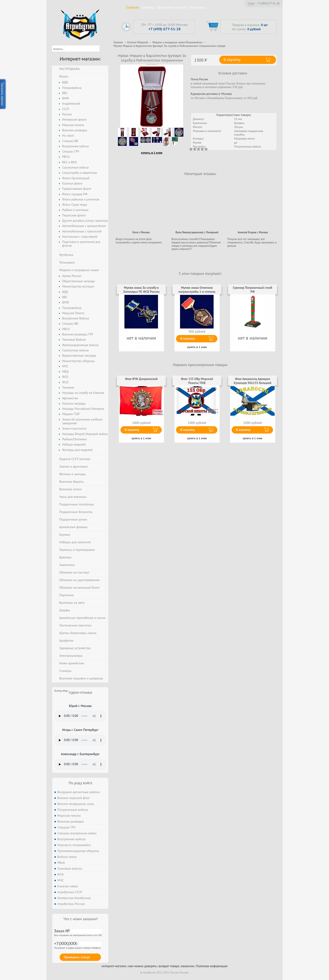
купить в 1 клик (152, 153)
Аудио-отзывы (80, 692)
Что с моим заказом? (80, 919)
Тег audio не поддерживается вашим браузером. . (80, 716)
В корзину (188, 339)
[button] (104, 49)
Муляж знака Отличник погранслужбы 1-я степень (197, 290)
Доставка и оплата (172, 7)
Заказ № (78, 931)
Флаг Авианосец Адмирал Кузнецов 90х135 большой (253, 381)
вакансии (188, 966)
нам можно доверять (142, 966)
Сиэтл (251, 3)
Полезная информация (212, 966)
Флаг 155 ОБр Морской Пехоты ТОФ (197, 381)
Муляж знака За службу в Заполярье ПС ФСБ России (141, 290)
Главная (132, 7)
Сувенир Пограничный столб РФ (253, 290)
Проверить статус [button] (77, 957)
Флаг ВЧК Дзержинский (141, 379)
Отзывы (148, 7)
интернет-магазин (114, 966)
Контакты (198, 7)
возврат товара (169, 966)
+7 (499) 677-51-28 (268, 4)
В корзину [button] (232, 60)
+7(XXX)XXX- (78, 943)
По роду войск (80, 783)
